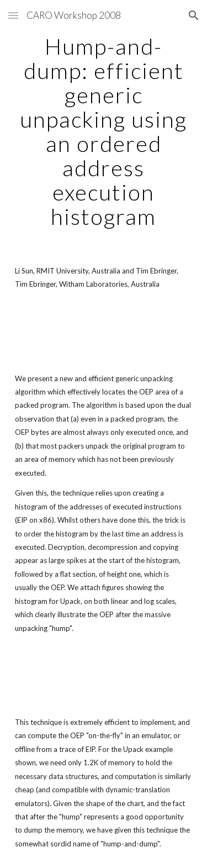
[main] (104, 131)
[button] (13, 15)
